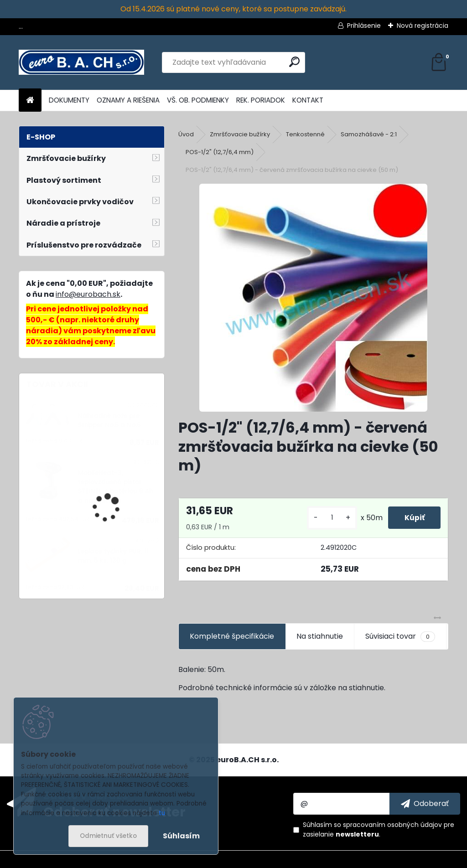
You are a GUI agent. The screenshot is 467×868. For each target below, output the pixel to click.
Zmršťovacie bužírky (240, 134)
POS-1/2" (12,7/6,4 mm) (220, 152)
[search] (294, 62)
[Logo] (81, 62)
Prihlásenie (364, 26)
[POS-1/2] (313, 298)
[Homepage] (30, 101)
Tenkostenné (305, 134)
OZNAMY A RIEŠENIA (128, 100)
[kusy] (327, 518)
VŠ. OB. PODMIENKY (198, 100)
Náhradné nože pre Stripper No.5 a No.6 (109, 421)
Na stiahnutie (320, 636)
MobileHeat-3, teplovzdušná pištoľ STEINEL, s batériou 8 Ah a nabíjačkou (116, 487)
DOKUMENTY (69, 100)
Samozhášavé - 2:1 (369, 134)
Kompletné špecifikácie (232, 636)
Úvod (186, 134)
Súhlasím (181, 836)
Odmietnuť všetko (108, 836)
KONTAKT (308, 100)
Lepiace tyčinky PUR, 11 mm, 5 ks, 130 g (113, 556)
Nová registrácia (423, 26)
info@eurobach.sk (88, 294)
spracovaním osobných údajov (392, 825)
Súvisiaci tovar (400, 636)
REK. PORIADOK (261, 100)
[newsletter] (425, 804)
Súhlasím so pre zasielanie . (379, 829)
